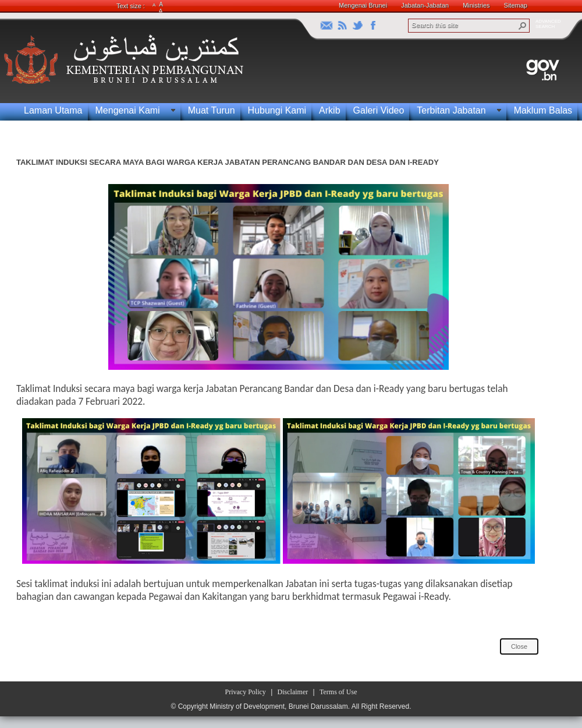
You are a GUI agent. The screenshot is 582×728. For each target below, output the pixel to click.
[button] (523, 26)
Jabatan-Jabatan (425, 5)
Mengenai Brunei (363, 5)
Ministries (476, 5)
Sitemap (516, 5)
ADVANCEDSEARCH (548, 24)
